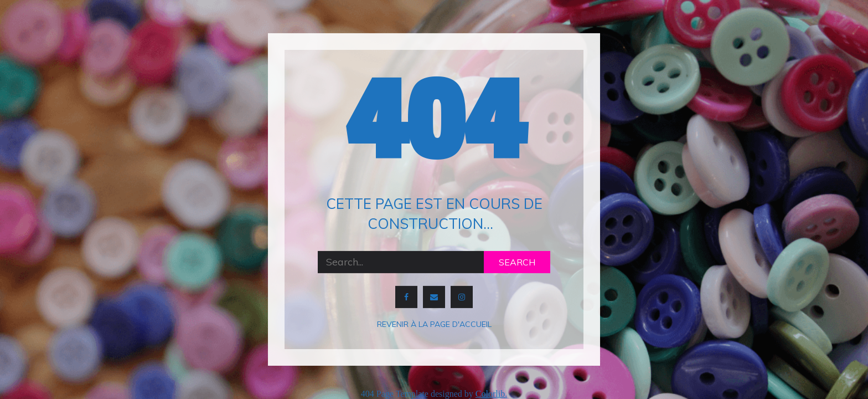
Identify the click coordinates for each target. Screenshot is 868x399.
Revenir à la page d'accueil (434, 324)
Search (517, 262)
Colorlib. (491, 394)
